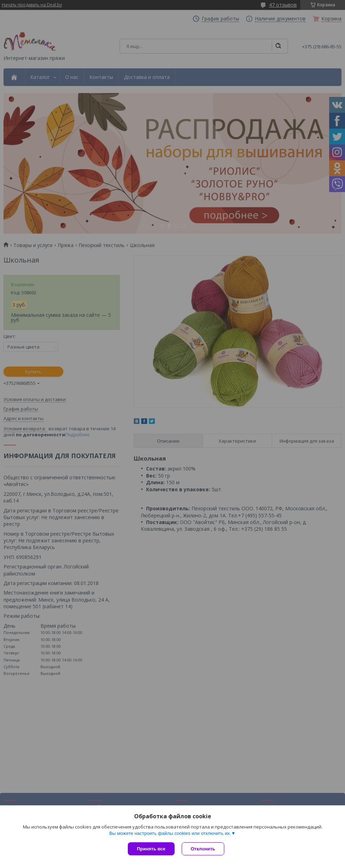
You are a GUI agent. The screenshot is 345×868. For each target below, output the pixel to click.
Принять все (151, 849)
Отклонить (203, 849)
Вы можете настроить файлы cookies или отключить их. (170, 833)
